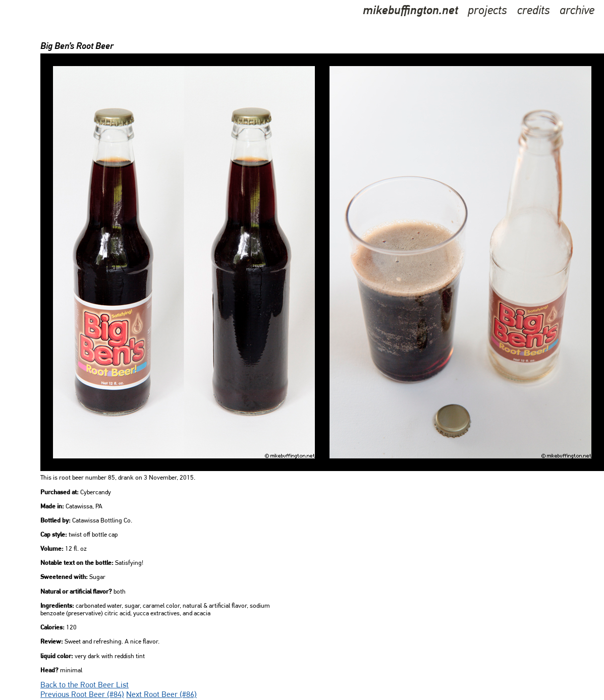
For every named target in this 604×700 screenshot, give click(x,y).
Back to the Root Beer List (85, 685)
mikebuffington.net (410, 11)
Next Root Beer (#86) (161, 695)
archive (577, 11)
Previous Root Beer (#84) (82, 695)
